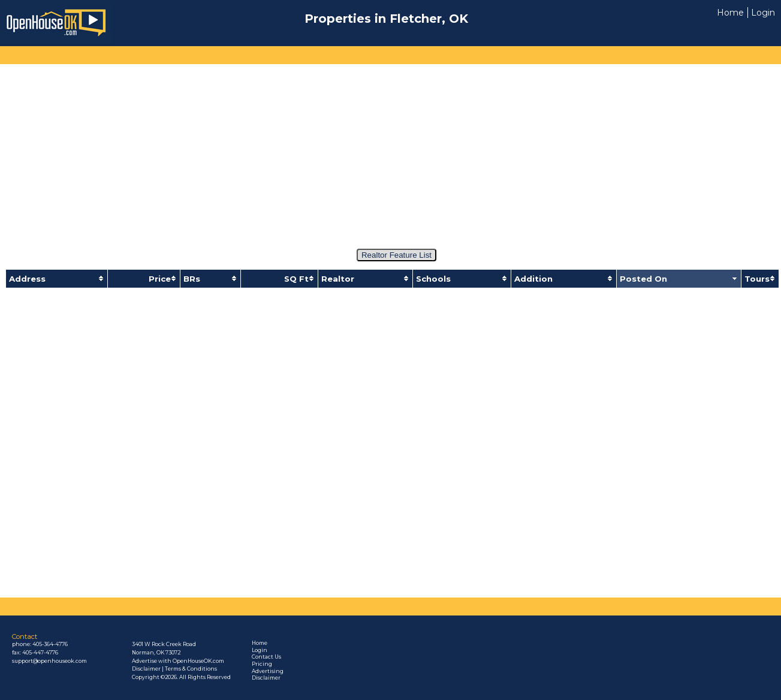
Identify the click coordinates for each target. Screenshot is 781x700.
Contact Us (266, 657)
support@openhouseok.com (49, 661)
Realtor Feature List (396, 255)
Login (763, 13)
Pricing (262, 664)
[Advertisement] (389, 151)
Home (730, 13)
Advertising (268, 671)
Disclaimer (266, 678)
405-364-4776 (50, 644)
